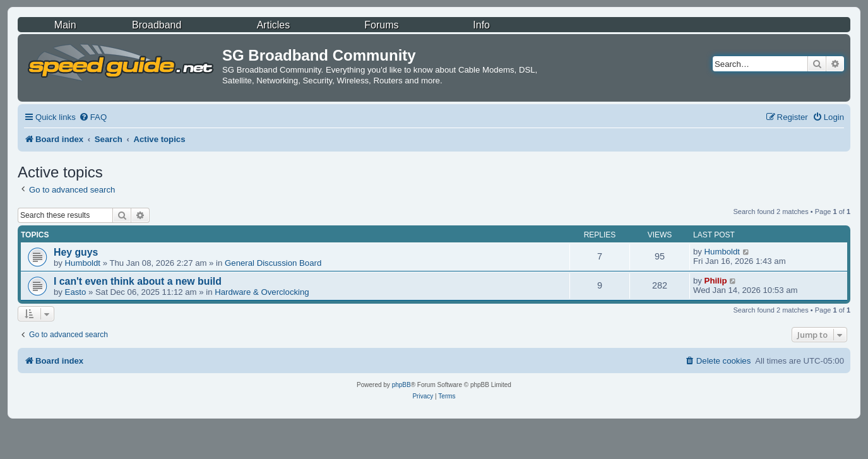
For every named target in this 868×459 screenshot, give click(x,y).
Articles (273, 25)
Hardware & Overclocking (262, 292)
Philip (716, 281)
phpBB (401, 385)
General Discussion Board (273, 263)
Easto (76, 292)
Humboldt (83, 263)
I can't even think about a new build (138, 281)
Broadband (157, 25)
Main (65, 25)
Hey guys (76, 252)
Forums (381, 25)
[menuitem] (93, 117)
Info (481, 25)
